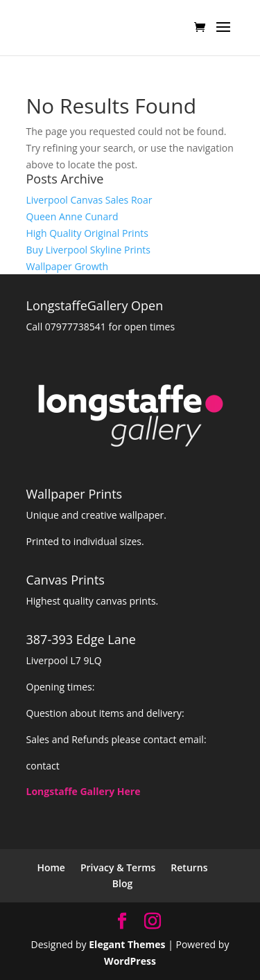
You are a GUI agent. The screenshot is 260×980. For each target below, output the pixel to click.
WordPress (130, 961)
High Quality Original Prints (87, 233)
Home (51, 867)
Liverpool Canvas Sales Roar (89, 200)
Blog (122, 883)
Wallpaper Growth (68, 266)
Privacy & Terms (118, 867)
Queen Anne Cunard (72, 216)
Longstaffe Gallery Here (84, 791)
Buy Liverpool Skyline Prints (88, 250)
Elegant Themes (127, 944)
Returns (189, 867)
